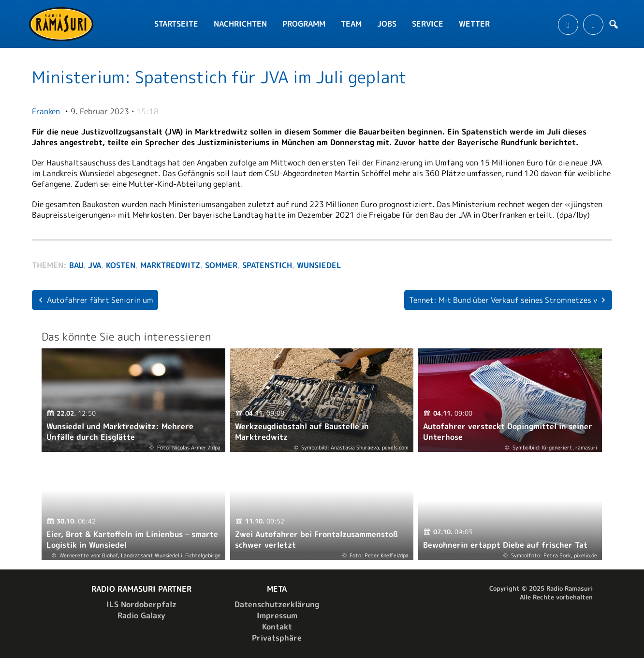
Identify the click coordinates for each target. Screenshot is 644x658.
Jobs (387, 24)
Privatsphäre (277, 638)
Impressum (277, 615)
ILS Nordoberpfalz (141, 604)
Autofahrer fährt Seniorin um (100, 300)
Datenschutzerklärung (277, 604)
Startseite (176, 24)
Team (351, 24)
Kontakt (277, 627)
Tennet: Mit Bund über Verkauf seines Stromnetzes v (503, 300)
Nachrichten (240, 24)
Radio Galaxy (141, 615)
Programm (304, 24)
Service (428, 24)
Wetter (474, 24)
